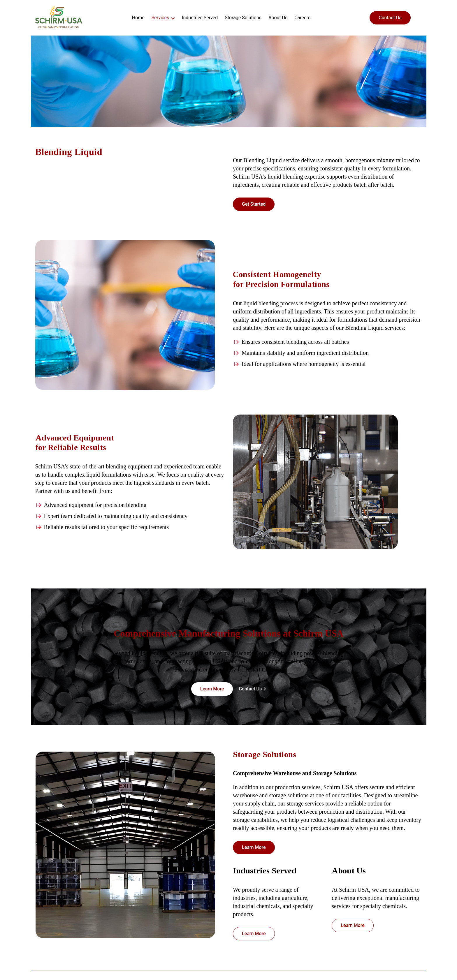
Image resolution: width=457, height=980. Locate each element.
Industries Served (200, 18)
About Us (278, 18)
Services (160, 18)
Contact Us (390, 18)
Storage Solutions (243, 18)
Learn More (212, 689)
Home (138, 18)
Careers (302, 18)
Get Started (254, 204)
